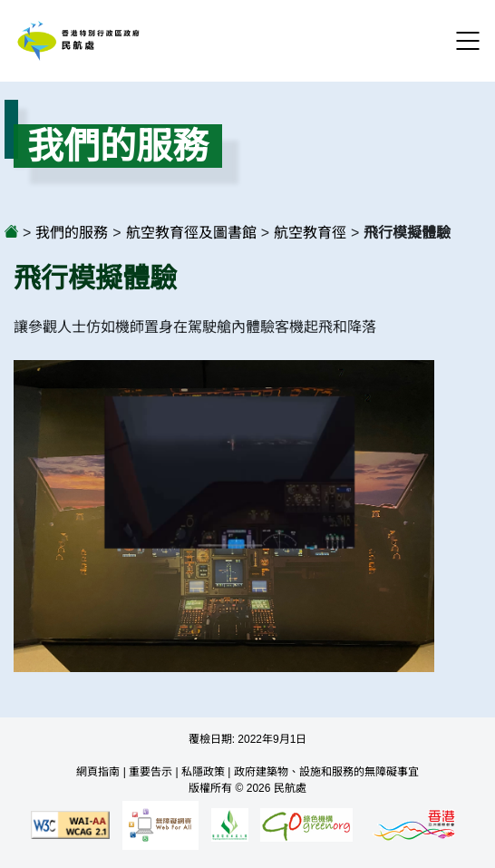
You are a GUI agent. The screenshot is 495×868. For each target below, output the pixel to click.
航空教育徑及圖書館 (191, 233)
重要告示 (150, 772)
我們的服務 (72, 233)
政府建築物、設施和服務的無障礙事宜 (326, 772)
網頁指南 (98, 772)
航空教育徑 (310, 233)
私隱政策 (203, 772)
